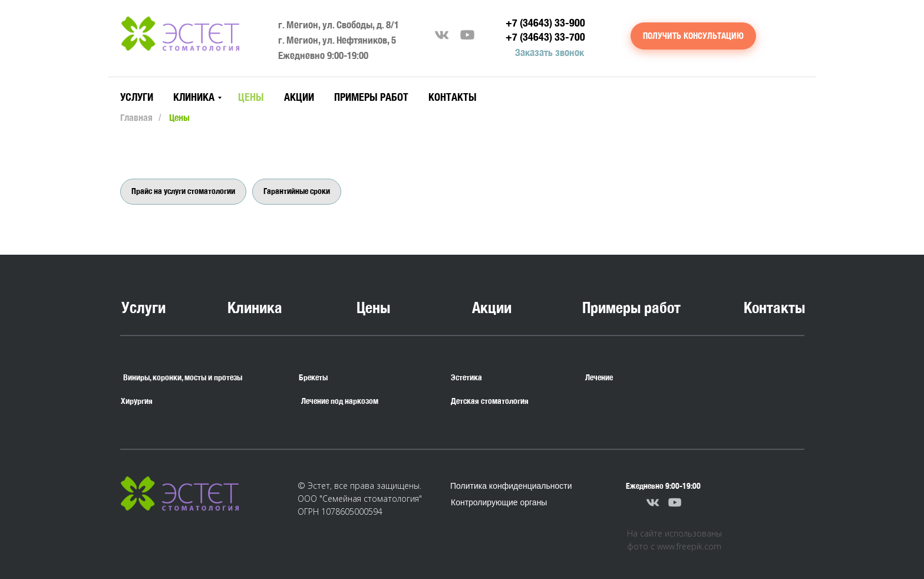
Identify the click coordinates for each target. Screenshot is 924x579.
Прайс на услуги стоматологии (183, 191)
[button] (693, 36)
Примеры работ (371, 97)
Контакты (453, 97)
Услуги (137, 97)
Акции (299, 97)
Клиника (194, 97)
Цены (251, 97)
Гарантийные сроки (297, 191)
